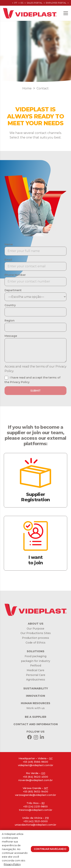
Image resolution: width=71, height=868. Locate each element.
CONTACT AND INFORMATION (36, 724)
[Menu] (66, 13)
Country (10, 305)
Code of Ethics (35, 643)
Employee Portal (56, 3)
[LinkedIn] (42, 737)
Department (13, 290)
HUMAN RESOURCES (35, 703)
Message (11, 336)
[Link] (30, 13)
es (22, 3)
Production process (35, 638)
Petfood (36, 665)
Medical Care (35, 670)
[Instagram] (36, 737)
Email (8, 260)
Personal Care (36, 675)
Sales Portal (35, 3)
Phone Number (15, 275)
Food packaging (35, 656)
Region (10, 321)
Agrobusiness (36, 680)
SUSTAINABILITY (36, 688)
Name (9, 244)
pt (16, 3)
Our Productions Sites (36, 633)
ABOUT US (36, 624)
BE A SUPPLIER (35, 717)
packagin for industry (36, 661)
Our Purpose (35, 629)
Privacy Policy (12, 864)
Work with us (35, 708)
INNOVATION (35, 696)
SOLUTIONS (35, 651)
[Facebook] (30, 737)
